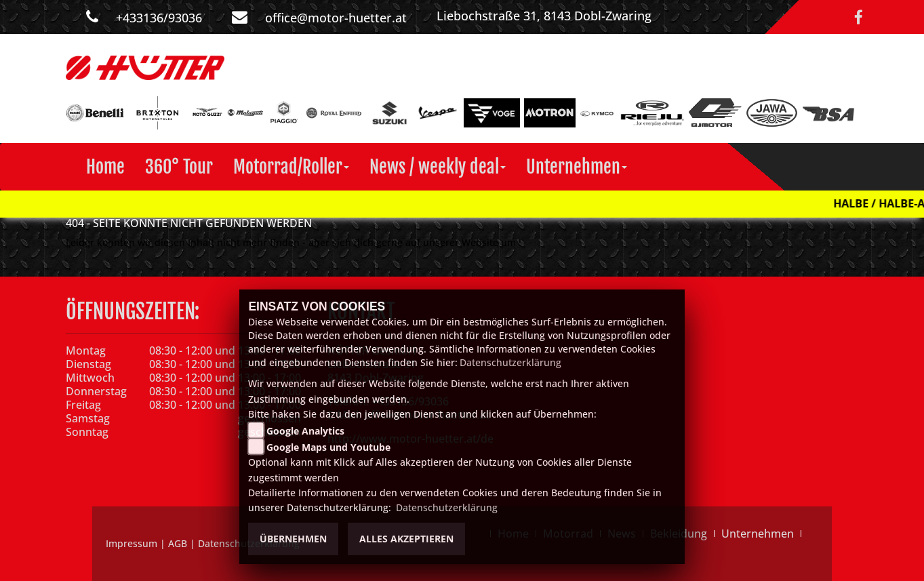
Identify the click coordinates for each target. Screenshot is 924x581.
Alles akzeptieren (406, 539)
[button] (291, 167)
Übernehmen (293, 539)
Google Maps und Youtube (328, 447)
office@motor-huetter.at (336, 18)
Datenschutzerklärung (510, 362)
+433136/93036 (159, 18)
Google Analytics (305, 431)
